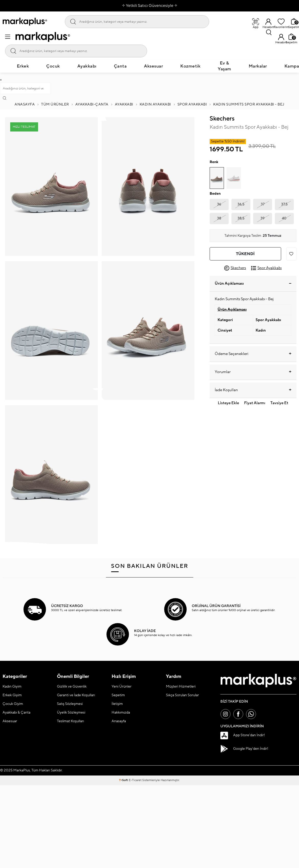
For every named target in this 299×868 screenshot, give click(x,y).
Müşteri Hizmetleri (181, 687)
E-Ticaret (135, 780)
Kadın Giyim (12, 687)
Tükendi (245, 254)
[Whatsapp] (251, 714)
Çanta (120, 66)
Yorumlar (253, 372)
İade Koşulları (253, 390)
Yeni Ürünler (122, 687)
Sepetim (118, 695)
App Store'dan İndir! (243, 735)
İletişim (117, 704)
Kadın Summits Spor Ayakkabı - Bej (249, 104)
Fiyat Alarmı (255, 403)
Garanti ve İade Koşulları (76, 695)
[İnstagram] (225, 714)
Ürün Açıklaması (253, 284)
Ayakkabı (87, 66)
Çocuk (53, 66)
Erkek (23, 66)
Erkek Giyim (12, 695)
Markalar (258, 66)
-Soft (124, 780)
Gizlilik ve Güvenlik (72, 687)
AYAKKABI (124, 104)
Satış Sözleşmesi (70, 704)
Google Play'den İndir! (244, 749)
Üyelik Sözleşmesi (71, 713)
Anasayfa (25, 104)
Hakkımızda (121, 713)
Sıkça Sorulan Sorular (182, 695)
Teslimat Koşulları (70, 721)
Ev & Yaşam (225, 66)
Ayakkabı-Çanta (92, 104)
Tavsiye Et (279, 403)
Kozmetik (190, 66)
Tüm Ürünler (55, 104)
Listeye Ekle (228, 403)
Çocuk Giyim (13, 704)
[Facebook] (238, 714)
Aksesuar (153, 66)
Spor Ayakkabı (192, 104)
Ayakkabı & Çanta (16, 713)
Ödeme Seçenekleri (253, 354)
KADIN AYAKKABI (155, 104)
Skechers (222, 119)
